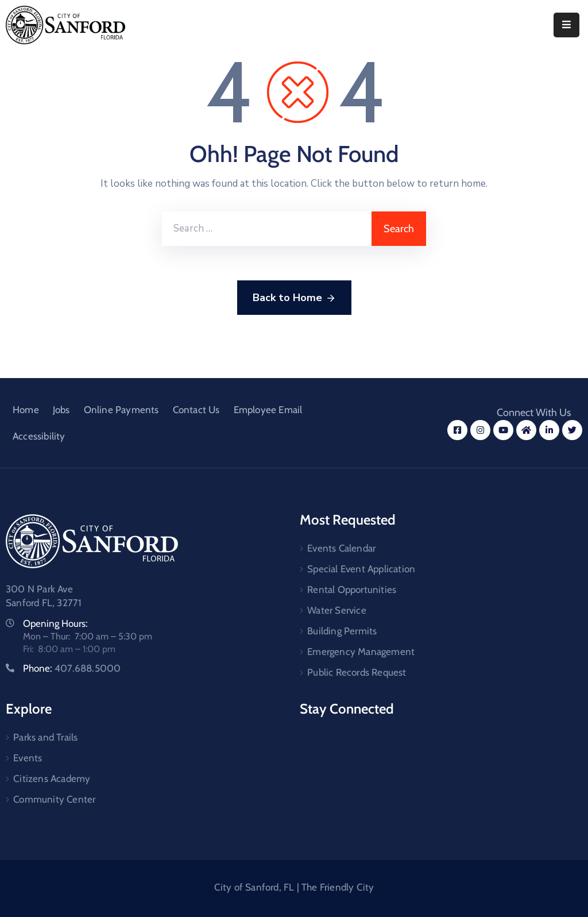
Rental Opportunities (352, 589)
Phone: (72, 668)
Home (26, 410)
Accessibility (39, 436)
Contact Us (196, 410)
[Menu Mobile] (566, 25)
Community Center (54, 799)
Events (28, 758)
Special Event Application (361, 569)
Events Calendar (341, 548)
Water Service (337, 610)
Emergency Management (361, 652)
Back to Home (294, 298)
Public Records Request (357, 672)
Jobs (61, 410)
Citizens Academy (52, 779)
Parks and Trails (45, 737)
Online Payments (121, 410)
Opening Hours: (55, 623)
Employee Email (268, 410)
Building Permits (342, 631)
